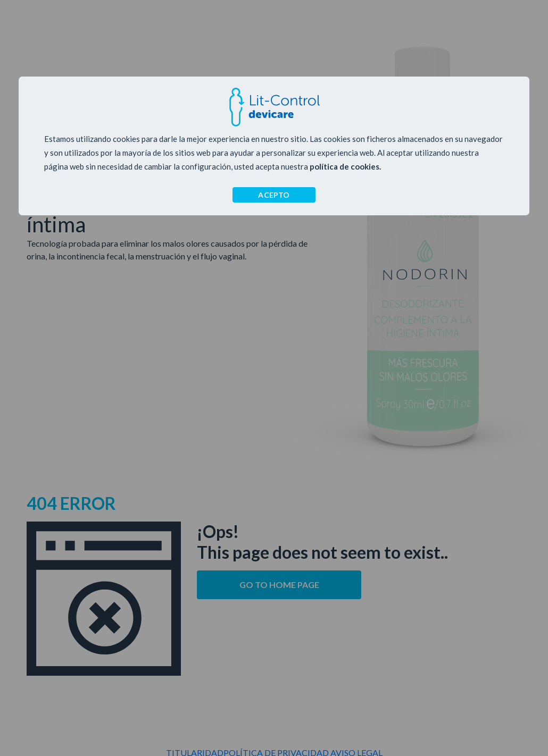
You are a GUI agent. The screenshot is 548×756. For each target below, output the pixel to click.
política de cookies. (345, 166)
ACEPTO (274, 195)
